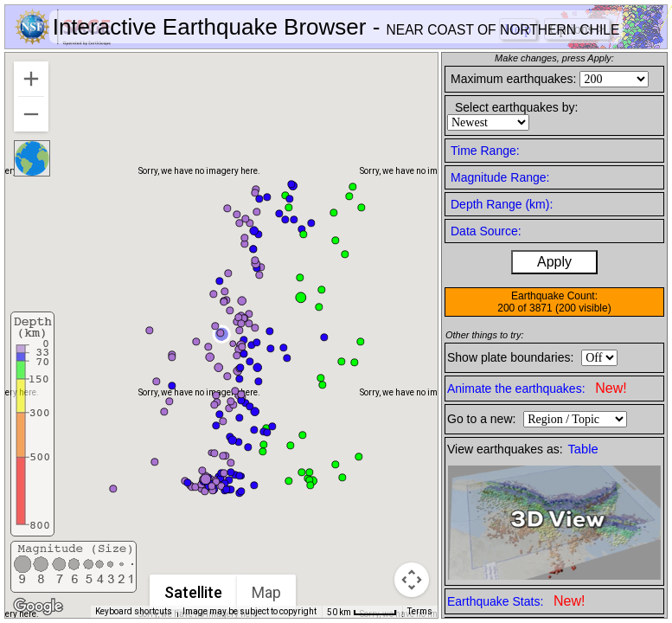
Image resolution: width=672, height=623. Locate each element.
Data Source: (486, 231)
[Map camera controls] (412, 580)
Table (583, 449)
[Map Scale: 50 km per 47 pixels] (362, 612)
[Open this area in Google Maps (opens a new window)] (38, 607)
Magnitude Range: (500, 177)
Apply (554, 262)
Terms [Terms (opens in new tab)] (420, 611)
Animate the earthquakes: (537, 388)
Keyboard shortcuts (134, 611)
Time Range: (485, 151)
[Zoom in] (31, 79)
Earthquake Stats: (516, 601)
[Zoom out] (31, 114)
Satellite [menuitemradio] (193, 592)
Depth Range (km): (502, 204)
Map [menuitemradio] (266, 592)
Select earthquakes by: (516, 107)
